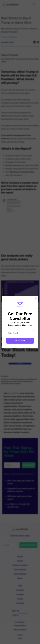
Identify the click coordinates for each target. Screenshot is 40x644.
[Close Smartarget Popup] (36, 298)
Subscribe (20, 341)
